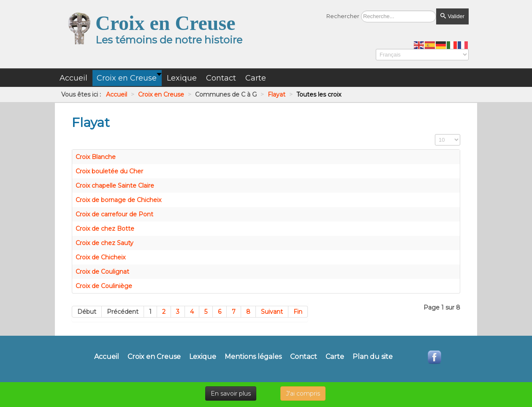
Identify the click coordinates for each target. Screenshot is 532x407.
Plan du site (373, 357)
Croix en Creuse (154, 357)
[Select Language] (422, 55)
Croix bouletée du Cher (109, 171)
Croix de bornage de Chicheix (118, 200)
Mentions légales (253, 357)
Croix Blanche (96, 157)
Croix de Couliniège (104, 286)
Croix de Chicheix (100, 257)
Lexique (203, 357)
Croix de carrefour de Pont (114, 214)
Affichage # (435, 134)
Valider (452, 16)
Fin (298, 312)
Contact (304, 357)
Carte (335, 357)
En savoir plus (231, 394)
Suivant (272, 312)
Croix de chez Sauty (104, 243)
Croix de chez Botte (105, 229)
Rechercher (343, 16)
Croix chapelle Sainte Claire (115, 186)
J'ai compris (303, 394)
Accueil (107, 357)
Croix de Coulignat (102, 272)
